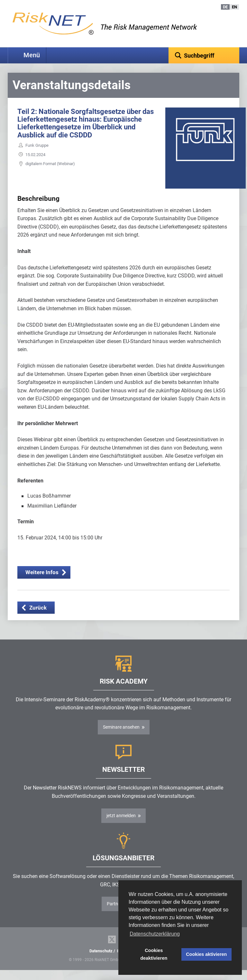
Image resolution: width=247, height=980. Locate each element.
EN (234, 7)
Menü (32, 55)
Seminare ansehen (121, 737)
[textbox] (204, 55)
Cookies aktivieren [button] (206, 954)
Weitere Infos (42, 582)
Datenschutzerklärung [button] (155, 934)
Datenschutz (101, 961)
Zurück (38, 618)
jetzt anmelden (121, 826)
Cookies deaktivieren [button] (154, 954)
